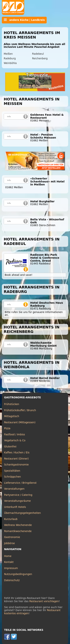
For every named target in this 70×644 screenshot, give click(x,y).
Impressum (11, 568)
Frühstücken (12, 404)
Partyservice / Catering (18, 495)
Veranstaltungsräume (17, 501)
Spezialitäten (12, 471)
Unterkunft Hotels (15, 507)
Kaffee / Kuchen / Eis (17, 453)
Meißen (8, 54)
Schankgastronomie (16, 465)
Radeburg (10, 58)
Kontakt (9, 562)
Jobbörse (10, 543)
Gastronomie (12, 537)
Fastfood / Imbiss (15, 435)
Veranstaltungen (14, 489)
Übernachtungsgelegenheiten (22, 513)
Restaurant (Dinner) (16, 459)
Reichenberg (40, 58)
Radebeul (38, 54)
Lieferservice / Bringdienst (20, 483)
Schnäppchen (13, 477)
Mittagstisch (12, 416)
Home (8, 556)
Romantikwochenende (18, 531)
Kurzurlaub (11, 519)
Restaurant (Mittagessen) (20, 422)
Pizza (7, 428)
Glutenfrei (10, 447)
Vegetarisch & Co (15, 440)
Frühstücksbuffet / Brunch (20, 410)
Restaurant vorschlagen (44, 601)
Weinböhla (10, 63)
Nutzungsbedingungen (18, 574)
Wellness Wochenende (18, 525)
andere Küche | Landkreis (24, 20)
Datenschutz (12, 580)
